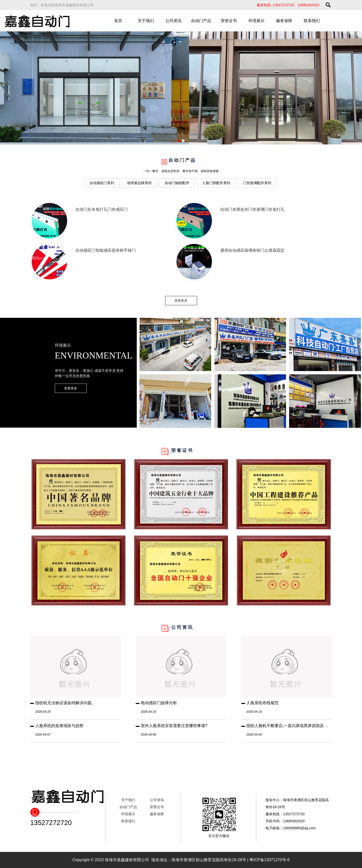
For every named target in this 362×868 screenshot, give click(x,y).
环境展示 (256, 21)
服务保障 (284, 21)
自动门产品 (201, 21)
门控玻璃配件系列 (257, 183)
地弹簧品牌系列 (139, 183)
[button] (179, 141)
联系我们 (312, 21)
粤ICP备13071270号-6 (269, 860)
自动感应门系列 (102, 183)
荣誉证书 (229, 21)
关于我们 (146, 21)
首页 (118, 21)
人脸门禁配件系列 (216, 183)
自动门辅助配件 (177, 183)
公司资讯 (173, 21)
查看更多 (181, 301)
